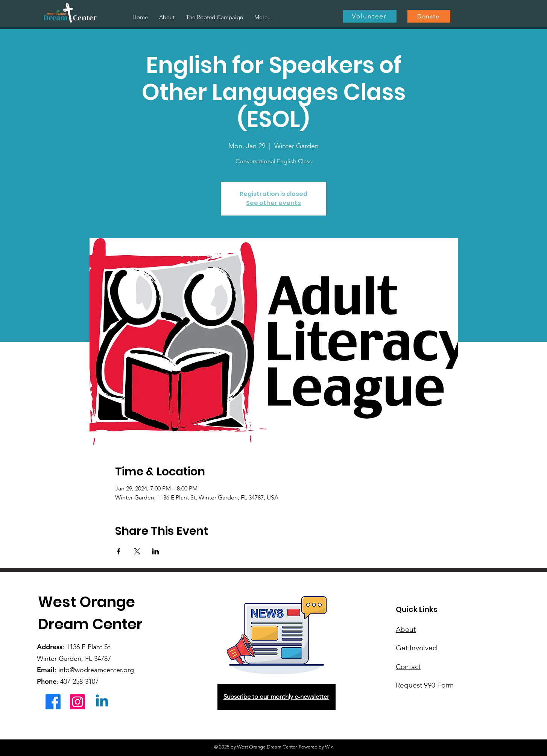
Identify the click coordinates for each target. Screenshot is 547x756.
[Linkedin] (102, 702)
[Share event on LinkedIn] (156, 551)
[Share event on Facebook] (119, 551)
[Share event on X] (137, 551)
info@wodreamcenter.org (96, 670)
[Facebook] (53, 702)
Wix (329, 747)
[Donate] (429, 16)
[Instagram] (77, 702)
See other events (273, 203)
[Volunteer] (370, 16)
